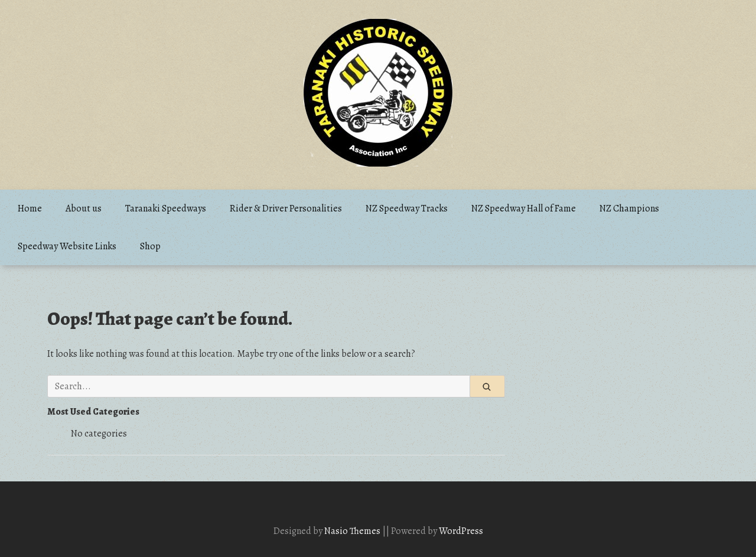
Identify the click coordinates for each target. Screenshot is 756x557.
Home (30, 209)
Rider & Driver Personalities (286, 209)
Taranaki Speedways (166, 209)
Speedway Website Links (67, 246)
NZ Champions (629, 209)
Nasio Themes (353, 531)
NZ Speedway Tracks (407, 209)
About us (84, 209)
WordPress (461, 531)
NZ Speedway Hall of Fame (524, 209)
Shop (150, 246)
